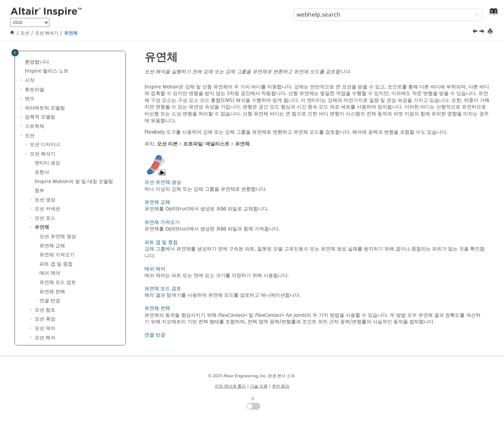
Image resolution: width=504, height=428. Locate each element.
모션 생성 (45, 121)
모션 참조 (45, 231)
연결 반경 (50, 222)
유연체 (71, 33)
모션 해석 (45, 259)
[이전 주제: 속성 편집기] (476, 32)
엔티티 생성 (47, 84)
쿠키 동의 (281, 386)
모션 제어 (45, 250)
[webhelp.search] (475, 15)
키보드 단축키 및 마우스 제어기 (59, 332)
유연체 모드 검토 (58, 204)
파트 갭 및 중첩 (56, 185)
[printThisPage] (491, 32)
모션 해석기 (47, 33)
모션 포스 (45, 139)
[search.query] (388, 15)
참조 (30, 323)
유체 (30, 268)
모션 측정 (45, 240)
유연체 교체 (52, 167)
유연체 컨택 (52, 213)
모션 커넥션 (47, 130)
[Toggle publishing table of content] (15, 53)
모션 (25, 33)
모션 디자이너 (45, 66)
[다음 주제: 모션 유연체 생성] (483, 32)
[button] (22, 57)
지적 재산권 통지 (230, 386)
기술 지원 (259, 386)
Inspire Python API (46, 314)
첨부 (39, 112)
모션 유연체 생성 (58, 158)
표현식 (42, 93)
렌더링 (32, 305)
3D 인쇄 (34, 296)
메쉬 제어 (50, 194)
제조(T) (33, 286)
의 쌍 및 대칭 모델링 (74, 103)
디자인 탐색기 (40, 277)
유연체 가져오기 (57, 176)
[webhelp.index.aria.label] (492, 14)
